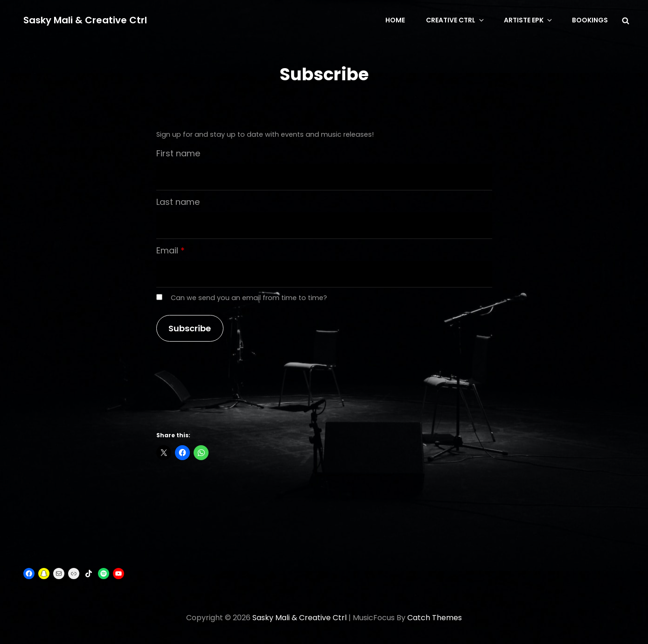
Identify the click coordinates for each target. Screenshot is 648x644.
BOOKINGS (590, 20)
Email (167, 250)
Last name (178, 202)
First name (178, 153)
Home (395, 20)
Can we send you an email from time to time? (249, 298)
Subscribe (190, 328)
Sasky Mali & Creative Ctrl (85, 20)
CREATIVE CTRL (456, 20)
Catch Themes (435, 618)
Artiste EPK (529, 20)
